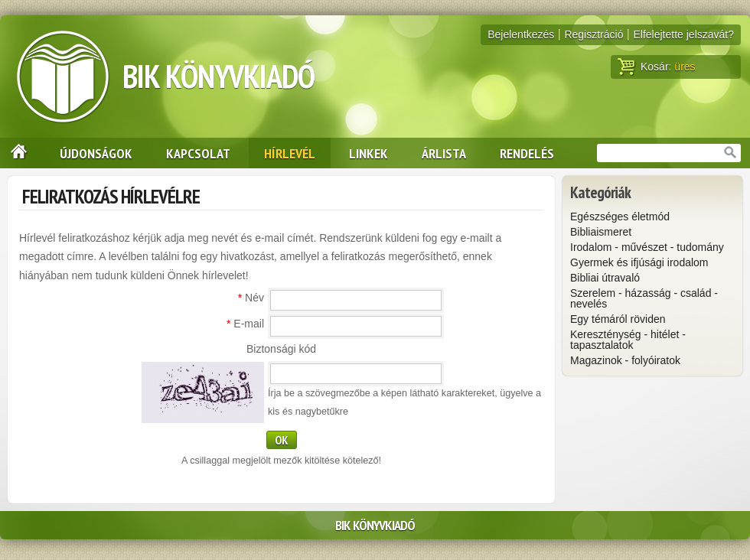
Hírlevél (290, 153)
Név (251, 298)
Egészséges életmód (620, 217)
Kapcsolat (198, 153)
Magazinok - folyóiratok (625, 360)
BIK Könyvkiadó (218, 76)
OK (282, 440)
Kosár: (657, 67)
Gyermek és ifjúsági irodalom (639, 262)
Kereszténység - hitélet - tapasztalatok (628, 340)
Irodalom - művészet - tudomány (647, 247)
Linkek (368, 153)
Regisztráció (593, 34)
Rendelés (527, 153)
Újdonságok (96, 153)
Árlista (444, 153)
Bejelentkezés (521, 34)
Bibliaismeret (601, 232)
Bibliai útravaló (605, 278)
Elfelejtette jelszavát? (683, 34)
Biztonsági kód (281, 349)
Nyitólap (14, 153)
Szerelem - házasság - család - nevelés (644, 298)
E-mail (245, 324)
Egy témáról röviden (618, 319)
